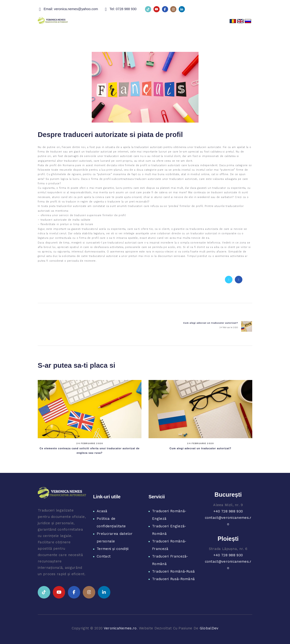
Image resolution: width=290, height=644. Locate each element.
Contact (104, 556)
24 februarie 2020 (89, 443)
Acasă (102, 511)
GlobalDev (209, 628)
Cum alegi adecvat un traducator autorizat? (200, 448)
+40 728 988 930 (228, 511)
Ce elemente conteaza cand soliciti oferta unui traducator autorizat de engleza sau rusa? (90, 451)
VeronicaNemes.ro (120, 628)
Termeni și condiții (113, 549)
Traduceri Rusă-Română (173, 579)
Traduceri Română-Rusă (173, 571)
